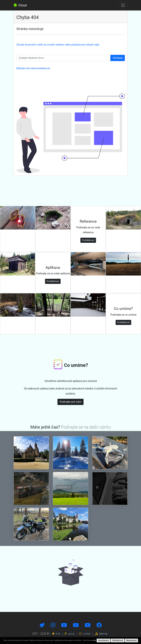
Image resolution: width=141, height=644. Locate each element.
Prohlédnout (88, 240)
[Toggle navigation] (123, 5)
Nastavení (131, 640)
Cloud (20, 5)
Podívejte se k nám (70, 402)
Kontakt (85, 634)
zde (94, 640)
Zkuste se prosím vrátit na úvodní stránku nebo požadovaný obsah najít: (58, 45)
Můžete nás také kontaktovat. (33, 68)
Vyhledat (118, 58)
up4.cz (70, 634)
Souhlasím (103, 640)
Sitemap (101, 634)
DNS (56, 634)
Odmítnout (117, 640)
